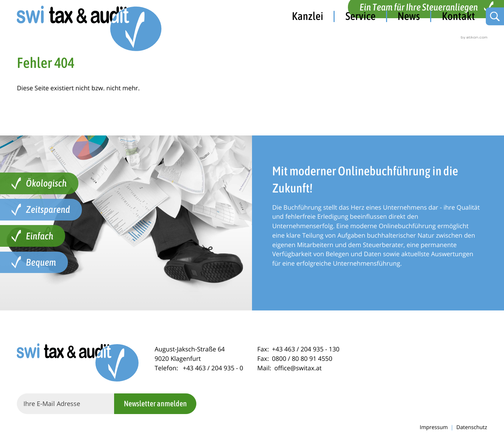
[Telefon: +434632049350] (213, 368)
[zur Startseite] (90, 30)
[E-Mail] (65, 404)
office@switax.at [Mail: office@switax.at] (298, 368)
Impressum (434, 427)
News (409, 16)
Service (360, 16)
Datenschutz (472, 427)
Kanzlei (308, 16)
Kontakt (458, 16)
